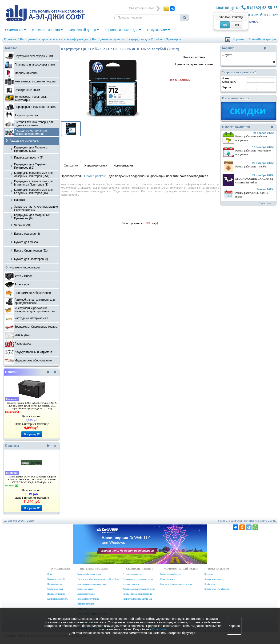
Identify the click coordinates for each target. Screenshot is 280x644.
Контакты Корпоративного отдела (176, 584)
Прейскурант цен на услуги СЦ (137, 599)
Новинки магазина (85, 604)
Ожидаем (27, 446)
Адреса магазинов (213, 579)
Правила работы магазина (89, 574)
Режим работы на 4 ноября (251, 167)
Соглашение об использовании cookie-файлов (98, 579)
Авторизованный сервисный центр (139, 589)
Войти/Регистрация (262, 39)
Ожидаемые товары (86, 594)
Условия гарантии (131, 584)
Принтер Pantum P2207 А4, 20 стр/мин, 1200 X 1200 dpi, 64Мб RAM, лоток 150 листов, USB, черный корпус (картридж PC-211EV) (32, 406)
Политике (159, 629)
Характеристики (96, 165)
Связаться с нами (55, 589)
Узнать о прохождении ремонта (137, 594)
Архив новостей (267, 203)
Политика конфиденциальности (91, 584)
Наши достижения (56, 594)
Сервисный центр (84, 30)
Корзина (239, 39)
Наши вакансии (55, 584)
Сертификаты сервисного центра (138, 579)
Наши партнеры (168, 579)
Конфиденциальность (57, 599)
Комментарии (123, 165)
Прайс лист (210, 584)
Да (225, 25)
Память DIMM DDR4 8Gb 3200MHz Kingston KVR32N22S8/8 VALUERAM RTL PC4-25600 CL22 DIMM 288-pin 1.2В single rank (32, 479)
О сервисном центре (132, 574)
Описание (71, 165)
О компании (16, 30)
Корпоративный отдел (123, 30)
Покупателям (158, 30)
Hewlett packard (96, 176)
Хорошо (234, 626)
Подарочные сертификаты (217, 589)
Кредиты (209, 574)
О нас (50, 574)
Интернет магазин (47, 30)
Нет (236, 25)
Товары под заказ (84, 589)
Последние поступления (88, 599)
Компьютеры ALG (56, 579)
